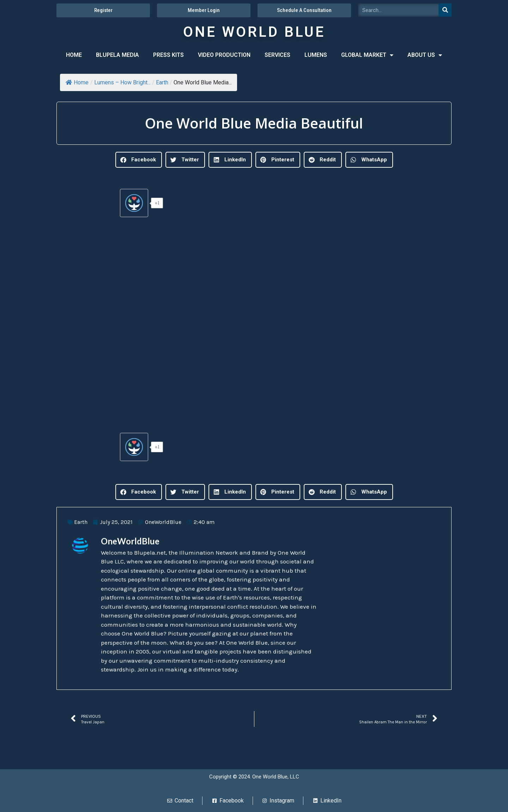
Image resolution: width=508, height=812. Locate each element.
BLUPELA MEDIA (117, 55)
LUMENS (316, 55)
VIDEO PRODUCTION (224, 55)
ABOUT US (425, 55)
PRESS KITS (168, 55)
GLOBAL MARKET (367, 55)
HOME (74, 55)
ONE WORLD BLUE (254, 32)
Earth (162, 82)
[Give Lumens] (134, 203)
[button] (139, 160)
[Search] (445, 10)
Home (77, 82)
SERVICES (277, 55)
